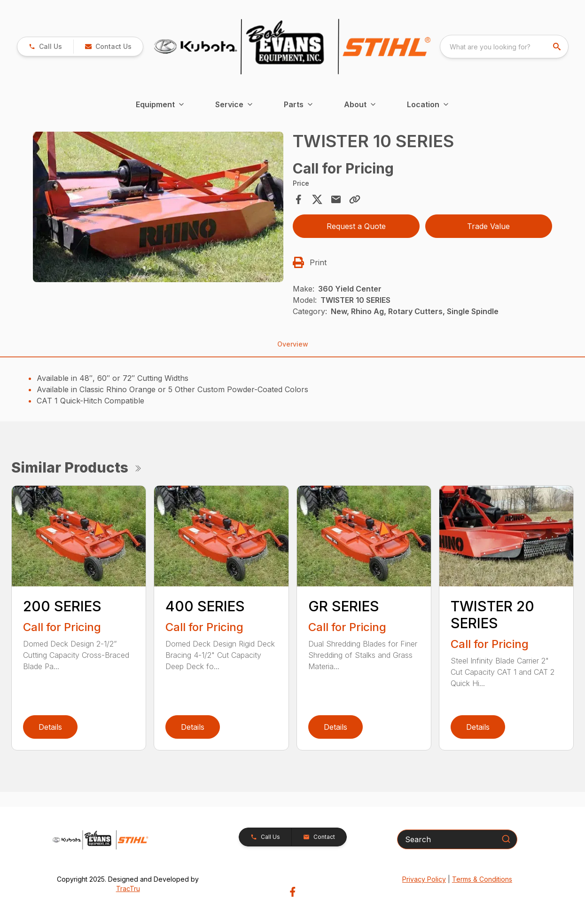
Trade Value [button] (488, 226)
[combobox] (504, 47)
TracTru (128, 888)
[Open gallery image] (158, 207)
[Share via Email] (336, 199)
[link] (45, 47)
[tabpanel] (158, 208)
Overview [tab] (293, 344)
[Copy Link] (355, 199)
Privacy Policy (424, 879)
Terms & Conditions (482, 879)
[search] (558, 47)
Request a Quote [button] (356, 226)
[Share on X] (317, 199)
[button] (108, 47)
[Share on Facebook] (298, 199)
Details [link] (50, 727)
